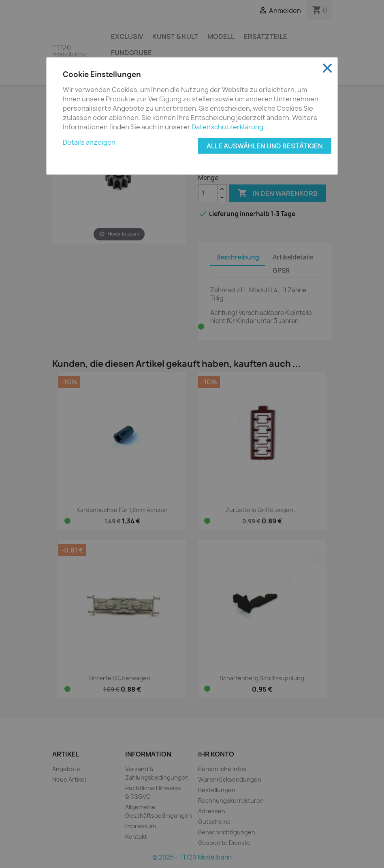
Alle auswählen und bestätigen (265, 146)
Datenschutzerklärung (227, 127)
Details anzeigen (89, 142)
